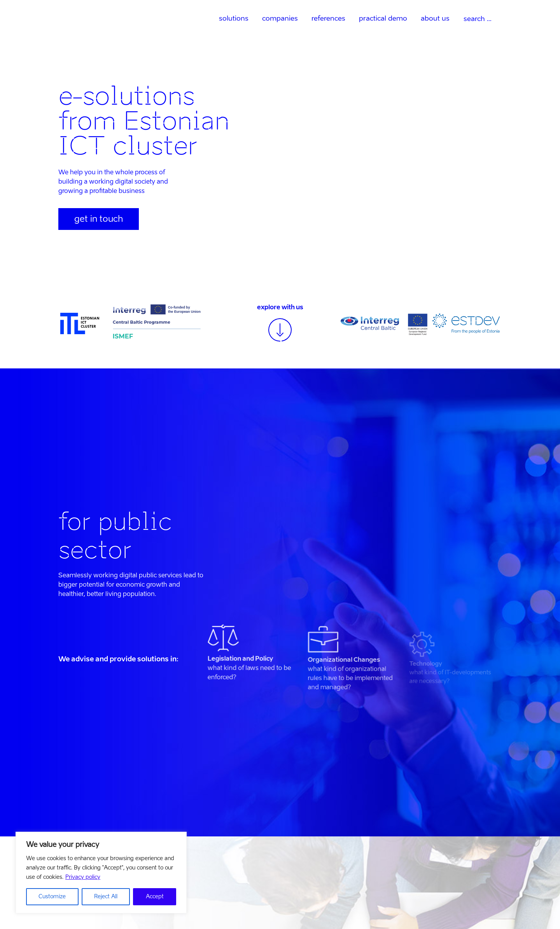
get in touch (99, 219)
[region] (101, 873)
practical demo (383, 18)
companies (280, 18)
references (328, 18)
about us (435, 18)
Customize (52, 897)
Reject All (106, 897)
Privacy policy (83, 877)
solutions (234, 18)
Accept (155, 897)
